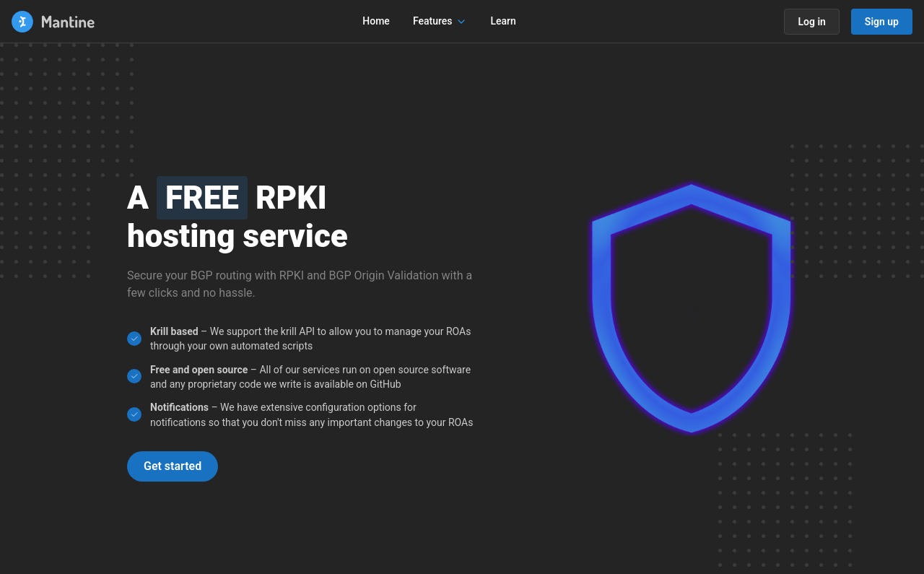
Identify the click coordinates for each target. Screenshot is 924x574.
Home (376, 21)
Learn (503, 21)
